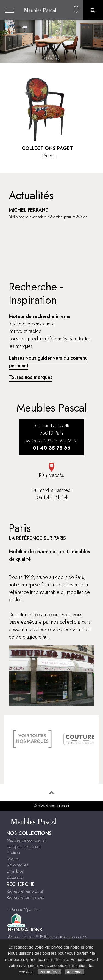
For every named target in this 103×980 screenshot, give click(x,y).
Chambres (15, 871)
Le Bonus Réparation (23, 910)
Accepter (75, 972)
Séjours (13, 859)
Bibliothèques (17, 865)
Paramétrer (50, 972)
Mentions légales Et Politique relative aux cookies (47, 937)
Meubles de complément (27, 840)
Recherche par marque (25, 897)
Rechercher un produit (25, 891)
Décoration (15, 877)
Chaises (13, 853)
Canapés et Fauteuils (24, 847)
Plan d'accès (51, 471)
